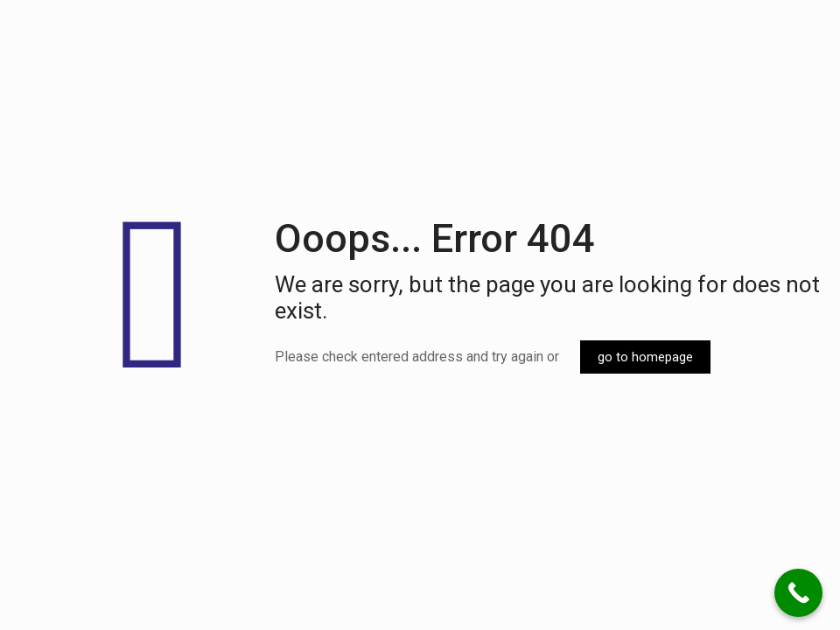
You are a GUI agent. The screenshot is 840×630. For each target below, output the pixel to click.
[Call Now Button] (798, 593)
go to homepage (645, 357)
